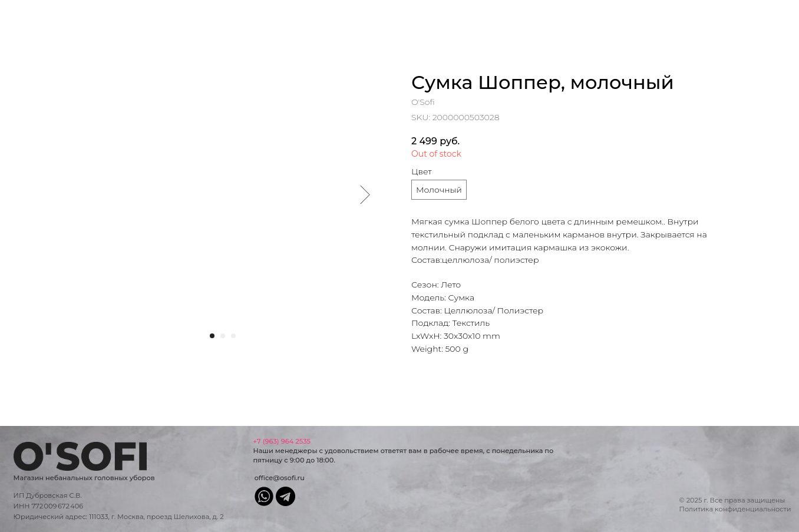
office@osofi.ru (280, 478)
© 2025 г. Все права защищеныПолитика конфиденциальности (735, 505)
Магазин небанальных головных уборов (84, 478)
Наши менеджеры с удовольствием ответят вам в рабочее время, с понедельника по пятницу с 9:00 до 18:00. (403, 451)
